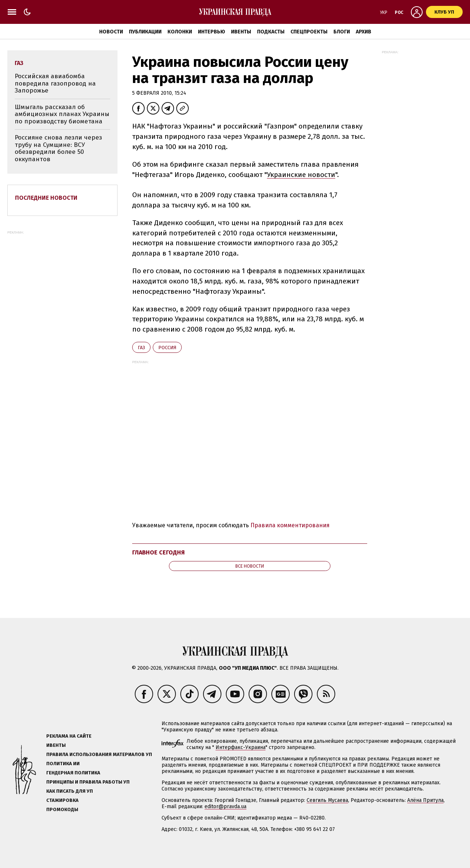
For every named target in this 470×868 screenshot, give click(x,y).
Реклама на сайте (69, 736)
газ (141, 348)
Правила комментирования (290, 525)
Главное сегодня (158, 552)
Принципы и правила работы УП (88, 782)
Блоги (342, 32)
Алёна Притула (425, 800)
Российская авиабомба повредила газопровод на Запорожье (55, 83)
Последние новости (46, 198)
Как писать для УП (70, 791)
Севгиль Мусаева (327, 800)
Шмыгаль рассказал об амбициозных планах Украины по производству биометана (62, 114)
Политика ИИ (63, 764)
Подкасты (271, 32)
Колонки (180, 32)
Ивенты (241, 32)
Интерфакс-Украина (241, 747)
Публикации (145, 32)
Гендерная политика (73, 773)
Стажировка (62, 800)
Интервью (211, 32)
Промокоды (62, 809)
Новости (111, 32)
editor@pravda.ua (225, 806)
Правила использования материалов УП (99, 754)
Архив (364, 32)
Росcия (167, 348)
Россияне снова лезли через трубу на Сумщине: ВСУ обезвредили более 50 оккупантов (58, 148)
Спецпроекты (309, 32)
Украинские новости (301, 175)
